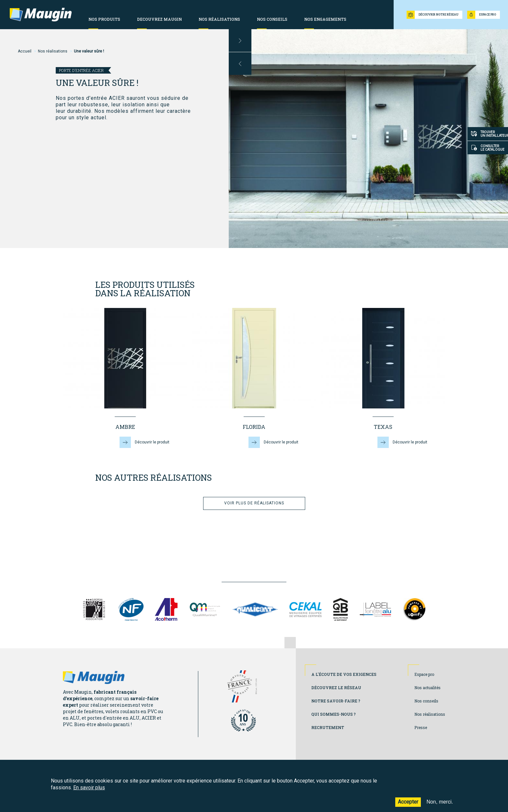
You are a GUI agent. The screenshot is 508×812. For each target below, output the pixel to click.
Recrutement (328, 727)
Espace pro (424, 674)
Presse (421, 727)
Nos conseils (426, 701)
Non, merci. (440, 805)
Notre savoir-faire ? (336, 701)
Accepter (408, 805)
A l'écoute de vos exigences (344, 674)
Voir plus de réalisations (254, 503)
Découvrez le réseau (336, 688)
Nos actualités (427, 688)
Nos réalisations (53, 51)
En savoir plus (89, 791)
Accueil (25, 51)
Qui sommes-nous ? (334, 714)
